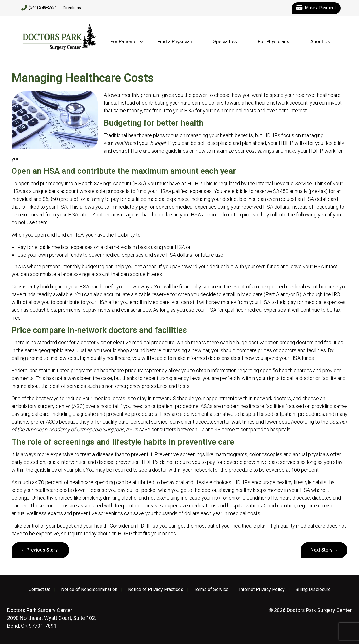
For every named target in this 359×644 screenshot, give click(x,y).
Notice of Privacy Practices (156, 590)
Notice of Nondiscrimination (89, 590)
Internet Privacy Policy (262, 590)
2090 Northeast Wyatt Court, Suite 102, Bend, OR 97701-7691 (51, 618)
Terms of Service (211, 590)
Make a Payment (316, 8)
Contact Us (39, 590)
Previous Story (42, 550)
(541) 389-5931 (39, 8)
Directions (72, 8)
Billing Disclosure (313, 590)
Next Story (322, 550)
